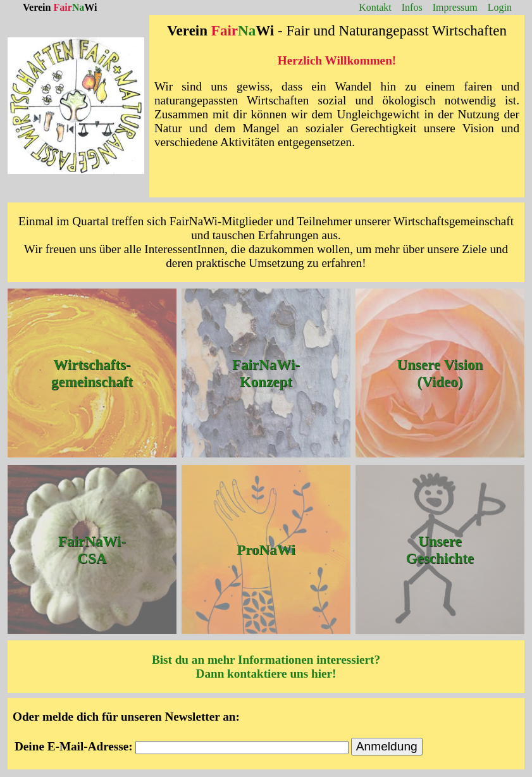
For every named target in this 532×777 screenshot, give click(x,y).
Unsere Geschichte (440, 550)
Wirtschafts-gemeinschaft (92, 373)
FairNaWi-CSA (92, 550)
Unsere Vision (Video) (440, 373)
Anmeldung (387, 746)
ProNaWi (266, 549)
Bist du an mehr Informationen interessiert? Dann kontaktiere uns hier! (266, 667)
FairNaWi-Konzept (266, 373)
